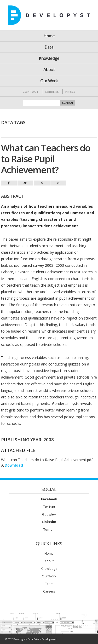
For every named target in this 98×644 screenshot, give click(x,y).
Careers (52, 92)
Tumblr (49, 529)
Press (70, 92)
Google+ (49, 514)
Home (49, 36)
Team (49, 584)
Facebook (49, 499)
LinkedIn (49, 522)
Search (67, 103)
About (49, 69)
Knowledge (49, 58)
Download (12, 465)
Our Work (49, 81)
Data (49, 47)
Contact (31, 92)
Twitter (49, 507)
